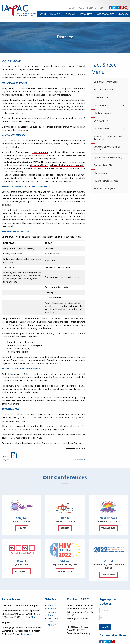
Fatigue (5, 460)
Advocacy (123, 14)
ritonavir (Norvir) (39, 165)
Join (101, 8)
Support (52, 615)
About (43, 14)
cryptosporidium (40, 152)
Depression (79, 460)
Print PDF (9, 457)
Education (56, 14)
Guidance (70, 14)
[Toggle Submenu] (124, 105)
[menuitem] (43, 14)
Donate (91, 8)
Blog (81, 8)
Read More (31, 617)
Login (72, 8)
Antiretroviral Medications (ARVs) (22, 162)
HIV (42, 69)
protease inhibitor (15, 401)
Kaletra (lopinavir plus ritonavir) (67, 165)
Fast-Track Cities (105, 14)
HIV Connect (86, 14)
